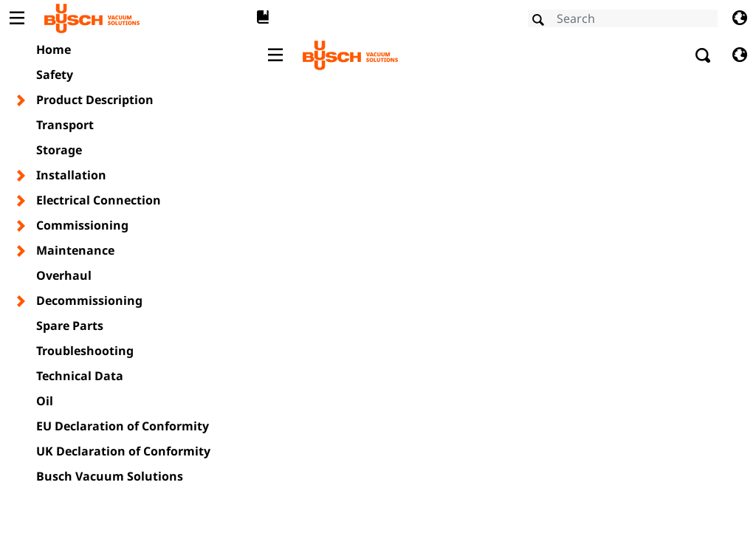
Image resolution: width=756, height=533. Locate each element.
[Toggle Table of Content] (17, 18)
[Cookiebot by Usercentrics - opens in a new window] (635, 114)
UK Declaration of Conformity (123, 451)
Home (54, 49)
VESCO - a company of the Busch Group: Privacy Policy (229, 315)
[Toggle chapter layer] (22, 100)
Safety (55, 75)
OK (593, 408)
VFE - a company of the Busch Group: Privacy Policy (220, 297)
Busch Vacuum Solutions (110, 476)
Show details (637, 361)
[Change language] (739, 18)
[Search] (623, 18)
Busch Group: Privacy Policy (153, 279)
